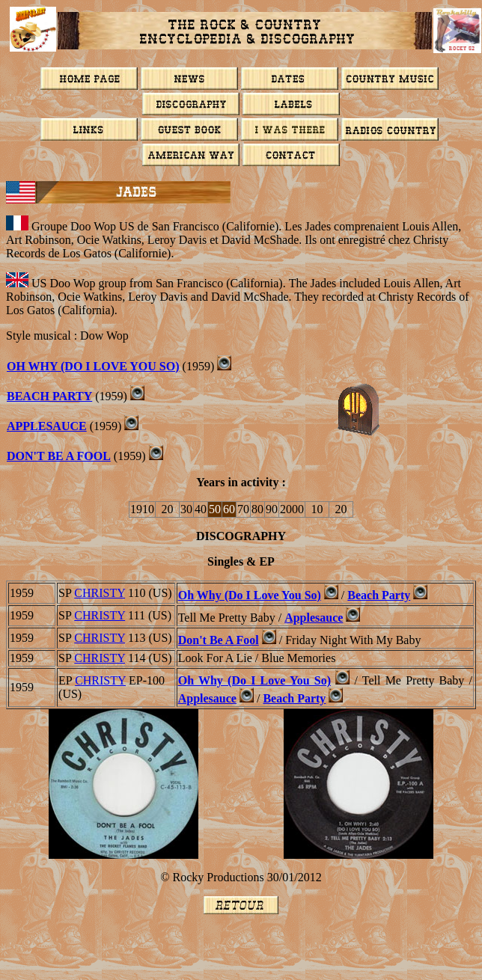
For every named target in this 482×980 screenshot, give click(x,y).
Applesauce (314, 618)
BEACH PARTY (49, 396)
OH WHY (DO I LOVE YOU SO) (93, 366)
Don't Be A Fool (219, 640)
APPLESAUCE (47, 426)
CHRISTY (100, 593)
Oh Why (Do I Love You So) (250, 595)
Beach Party (379, 595)
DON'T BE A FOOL (59, 456)
